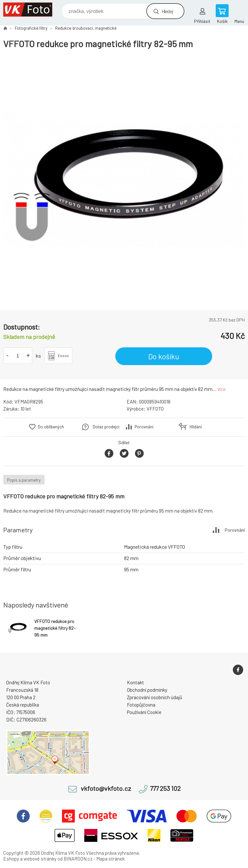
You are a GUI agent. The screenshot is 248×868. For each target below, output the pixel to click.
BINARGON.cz (78, 859)
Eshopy (11, 859)
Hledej (167, 11)
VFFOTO (155, 409)
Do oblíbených (51, 427)
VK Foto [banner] (32, 10)
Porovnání (144, 427)
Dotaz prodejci (106, 427)
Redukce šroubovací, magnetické (86, 28)
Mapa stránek (110, 859)
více (222, 389)
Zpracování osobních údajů (155, 697)
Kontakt (135, 682)
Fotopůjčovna (141, 705)
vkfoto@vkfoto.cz (106, 788)
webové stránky (40, 859)
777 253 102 (165, 788)
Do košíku (164, 356)
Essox (63, 355)
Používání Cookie (144, 712)
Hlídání (196, 427)
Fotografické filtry (31, 28)
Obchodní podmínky (147, 690)
